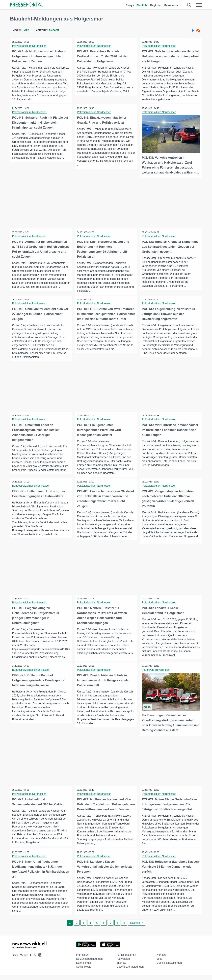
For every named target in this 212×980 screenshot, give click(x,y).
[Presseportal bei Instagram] (39, 960)
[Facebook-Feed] (193, 31)
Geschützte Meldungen (130, 972)
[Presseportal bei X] (34, 960)
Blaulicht (142, 5)
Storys (130, 5)
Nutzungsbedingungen (89, 964)
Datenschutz (84, 968)
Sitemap (121, 968)
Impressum (83, 960)
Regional (156, 5)
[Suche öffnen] (189, 5)
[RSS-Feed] (198, 31)
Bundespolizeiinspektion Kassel (31, 486)
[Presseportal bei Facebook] (30, 960)
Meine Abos (171, 5)
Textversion (123, 964)
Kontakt (161, 960)
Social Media (84, 972)
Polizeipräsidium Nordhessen (30, 46)
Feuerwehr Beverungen (156, 670)
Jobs (159, 964)
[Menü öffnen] (199, 5)
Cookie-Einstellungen (169, 968)
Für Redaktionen (126, 960)
